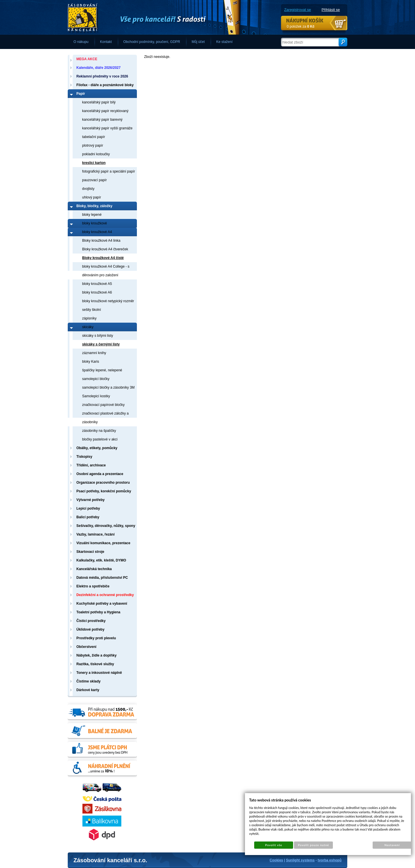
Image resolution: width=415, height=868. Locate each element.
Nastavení (392, 845)
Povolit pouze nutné (314, 845)
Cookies (277, 860)
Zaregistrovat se (298, 10)
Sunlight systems (300, 860)
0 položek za (301, 27)
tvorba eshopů (330, 860)
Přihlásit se (331, 10)
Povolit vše (274, 845)
